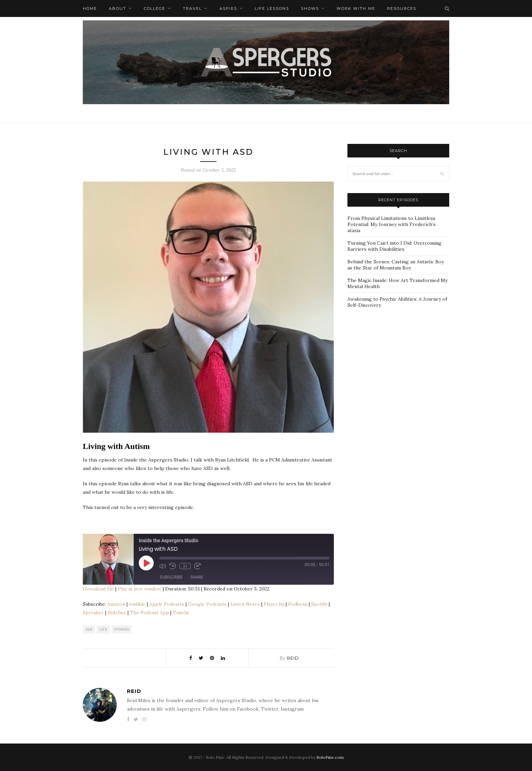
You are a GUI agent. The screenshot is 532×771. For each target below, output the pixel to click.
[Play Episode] (146, 563)
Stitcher (117, 613)
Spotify (319, 604)
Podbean (298, 604)
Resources (402, 8)
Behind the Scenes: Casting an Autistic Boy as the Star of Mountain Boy (396, 265)
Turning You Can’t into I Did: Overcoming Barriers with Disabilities (394, 246)
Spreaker (93, 613)
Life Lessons (272, 8)
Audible (137, 604)
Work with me (356, 8)
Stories (122, 629)
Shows (310, 8)
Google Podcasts (207, 604)
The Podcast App (149, 613)
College (155, 8)
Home (90, 8)
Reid (293, 658)
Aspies (228, 8)
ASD (89, 629)
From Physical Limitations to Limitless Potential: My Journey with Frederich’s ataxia (392, 224)
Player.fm (274, 604)
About (118, 8)
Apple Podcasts (167, 604)
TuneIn (181, 613)
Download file (98, 589)
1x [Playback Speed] (185, 566)
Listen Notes (245, 604)
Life (103, 629)
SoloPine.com (330, 757)
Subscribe (171, 577)
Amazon (116, 604)
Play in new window (140, 589)
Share (197, 577)
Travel (192, 8)
